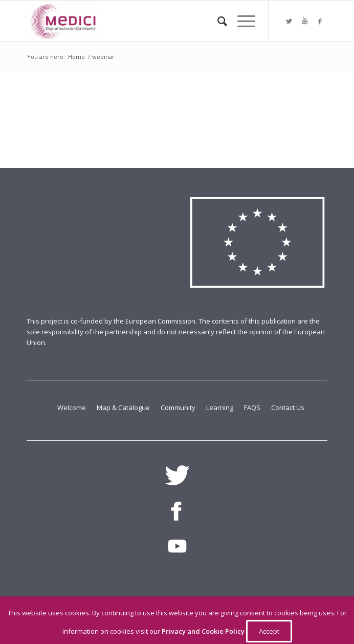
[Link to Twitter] (289, 21)
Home (76, 57)
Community (179, 407)
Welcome (72, 407)
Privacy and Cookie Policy (204, 631)
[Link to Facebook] (320, 21)
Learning (220, 407)
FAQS (253, 407)
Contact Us (288, 407)
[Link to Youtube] (304, 21)
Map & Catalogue (124, 407)
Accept (269, 631)
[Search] (217, 21)
